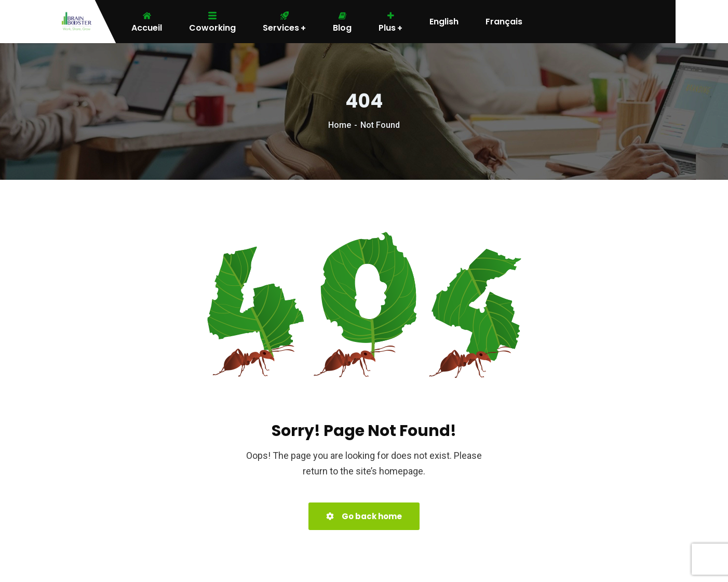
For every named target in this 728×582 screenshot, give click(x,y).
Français (504, 22)
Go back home (364, 516)
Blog (342, 22)
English (444, 22)
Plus (390, 22)
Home (340, 125)
